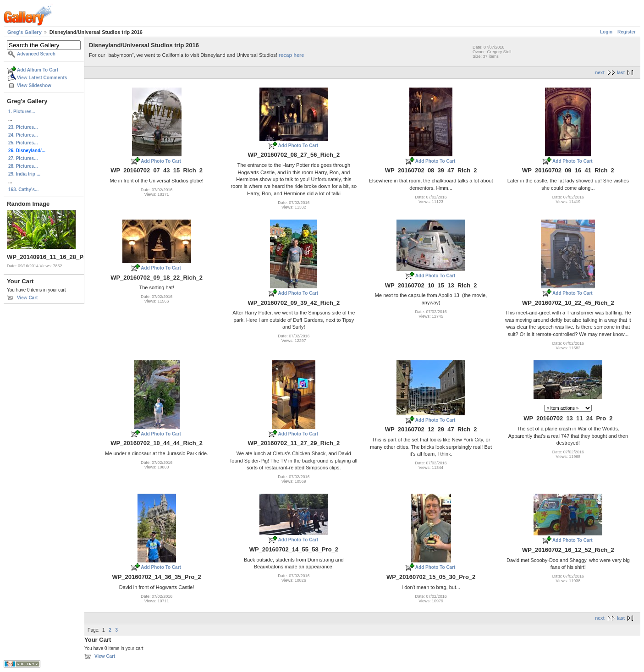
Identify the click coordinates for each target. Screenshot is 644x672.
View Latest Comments (42, 78)
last (621, 73)
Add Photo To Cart (161, 161)
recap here (292, 55)
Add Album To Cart (38, 70)
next (600, 73)
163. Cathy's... (23, 190)
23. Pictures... (23, 127)
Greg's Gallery (25, 32)
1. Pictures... (22, 112)
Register (627, 32)
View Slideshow (34, 85)
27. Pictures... (23, 158)
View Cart (27, 298)
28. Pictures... (23, 166)
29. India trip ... (24, 174)
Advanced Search (36, 54)
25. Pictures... (23, 143)
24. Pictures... (23, 135)
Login (606, 32)
